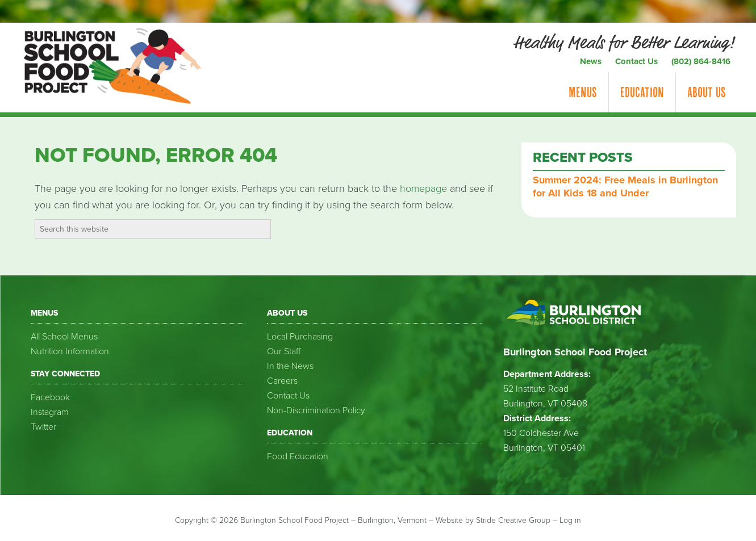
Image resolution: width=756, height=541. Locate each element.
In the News (290, 366)
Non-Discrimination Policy (316, 410)
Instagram (50, 412)
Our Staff (284, 351)
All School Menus (64, 337)
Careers (282, 381)
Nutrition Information (70, 351)
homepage (423, 188)
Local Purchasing (300, 337)
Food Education (298, 456)
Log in (570, 520)
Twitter (43, 427)
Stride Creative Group (513, 520)
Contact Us (288, 396)
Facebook (50, 397)
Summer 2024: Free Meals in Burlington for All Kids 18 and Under (625, 186)
